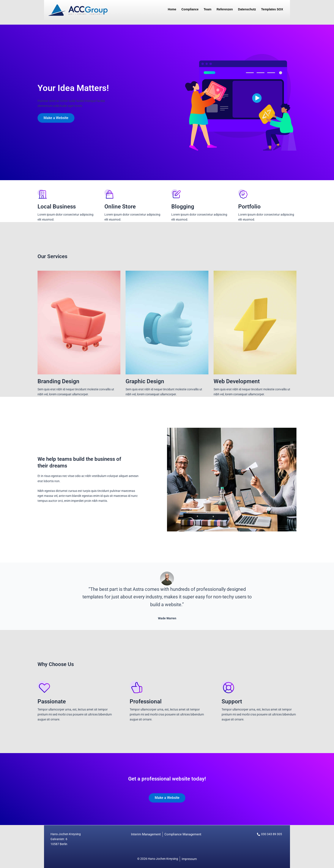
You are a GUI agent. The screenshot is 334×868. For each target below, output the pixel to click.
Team (208, 9)
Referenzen (225, 9)
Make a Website (56, 118)
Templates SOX (272, 9)
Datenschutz (247, 9)
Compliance (190, 9)
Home (172, 9)
